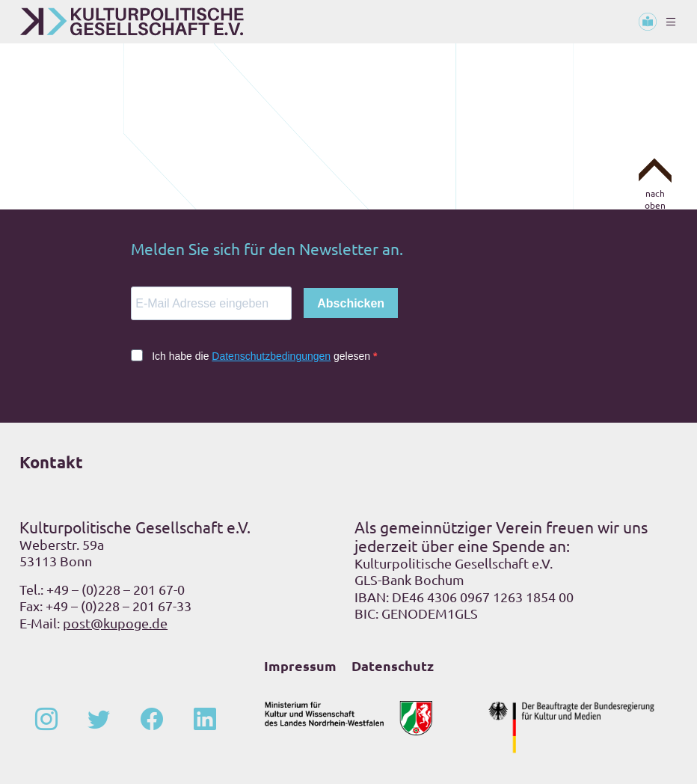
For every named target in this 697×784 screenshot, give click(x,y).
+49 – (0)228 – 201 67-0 (116, 589)
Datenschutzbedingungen (271, 356)
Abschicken (351, 303)
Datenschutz (393, 665)
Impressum (300, 665)
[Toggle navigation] (671, 22)
